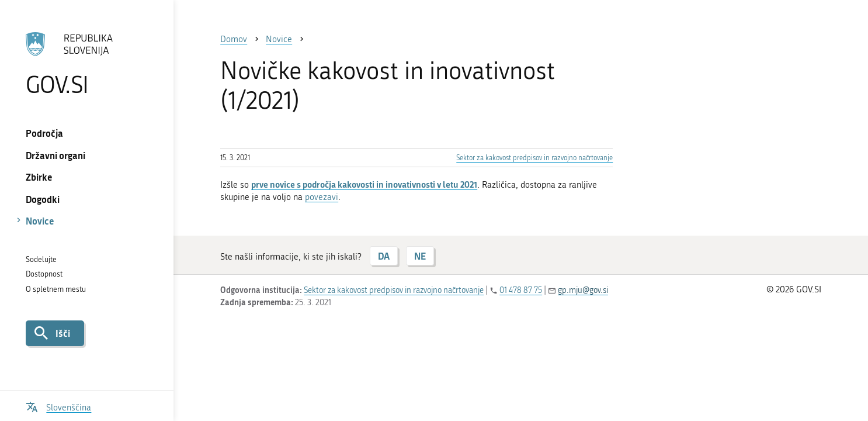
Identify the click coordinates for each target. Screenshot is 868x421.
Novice (40, 221)
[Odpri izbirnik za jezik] (58, 406)
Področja (44, 133)
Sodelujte (41, 259)
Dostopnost (44, 274)
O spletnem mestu (56, 289)
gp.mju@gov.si (583, 290)
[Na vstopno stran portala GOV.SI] (87, 64)
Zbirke (39, 177)
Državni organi (55, 155)
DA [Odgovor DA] (384, 256)
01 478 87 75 (521, 290)
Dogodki (43, 199)
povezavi (322, 197)
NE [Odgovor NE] (420, 256)
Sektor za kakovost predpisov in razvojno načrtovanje (534, 158)
